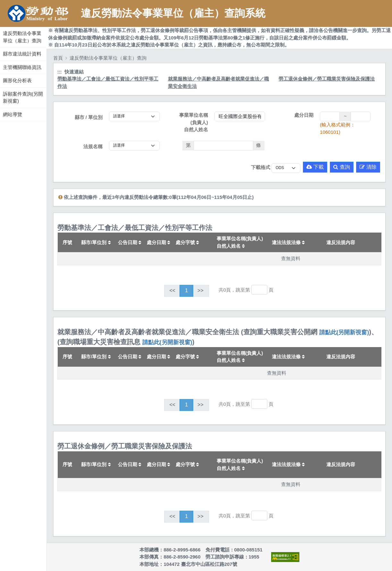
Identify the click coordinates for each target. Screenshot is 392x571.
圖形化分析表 (17, 80)
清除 (368, 167)
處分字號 (187, 242)
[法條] (223, 146)
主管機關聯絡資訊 (22, 67)
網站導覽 (13, 114)
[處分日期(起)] (330, 116)
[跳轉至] (259, 290)
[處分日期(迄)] (361, 116)
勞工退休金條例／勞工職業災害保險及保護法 (327, 79)
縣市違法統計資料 (22, 54)
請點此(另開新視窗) (344, 332)
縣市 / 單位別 (89, 117)
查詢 (342, 167)
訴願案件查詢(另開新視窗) (23, 98)
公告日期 (130, 242)
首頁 (58, 58)
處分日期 (304, 115)
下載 (315, 167)
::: (1, 25)
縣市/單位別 (96, 242)
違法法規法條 (288, 242)
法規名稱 (93, 146)
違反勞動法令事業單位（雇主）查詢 (22, 37)
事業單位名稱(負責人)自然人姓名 (194, 122)
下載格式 (261, 167)
